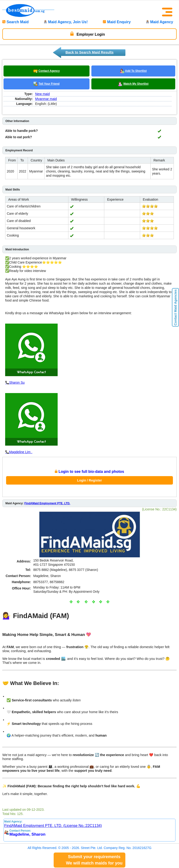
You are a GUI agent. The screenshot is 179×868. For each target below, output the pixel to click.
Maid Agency (160, 22)
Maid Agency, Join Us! (66, 22)
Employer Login (88, 34)
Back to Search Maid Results (89, 52)
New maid (42, 94)
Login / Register (89, 480)
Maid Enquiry (117, 22)
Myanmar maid (46, 99)
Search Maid (15, 22)
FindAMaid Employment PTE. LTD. (47, 503)
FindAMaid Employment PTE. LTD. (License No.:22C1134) (53, 826)
